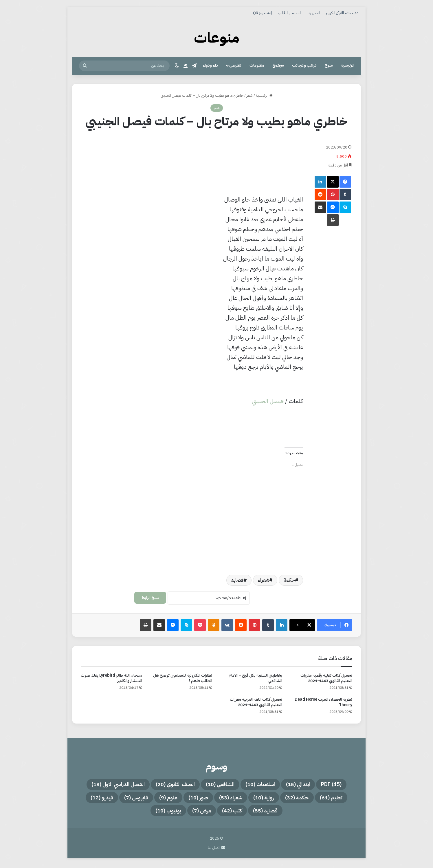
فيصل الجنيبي (268, 401)
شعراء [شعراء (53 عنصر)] (233, 799)
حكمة (289, 580)
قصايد (237, 580)
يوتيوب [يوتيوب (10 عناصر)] (163, 813)
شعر (250, 95)
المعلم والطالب (290, 13)
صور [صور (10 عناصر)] (197, 799)
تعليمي (235, 65)
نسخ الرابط (150, 598)
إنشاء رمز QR (263, 13)
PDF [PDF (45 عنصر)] (344, 785)
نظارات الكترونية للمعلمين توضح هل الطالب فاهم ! (183, 678)
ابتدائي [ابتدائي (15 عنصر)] (307, 785)
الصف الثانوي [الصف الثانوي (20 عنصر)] (171, 785)
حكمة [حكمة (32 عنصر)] (306, 799)
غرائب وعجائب (304, 65)
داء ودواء (210, 65)
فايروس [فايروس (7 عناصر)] (128, 799)
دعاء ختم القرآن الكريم (342, 13)
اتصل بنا (314, 13)
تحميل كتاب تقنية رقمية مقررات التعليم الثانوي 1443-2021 (326, 678)
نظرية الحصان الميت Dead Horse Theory (323, 702)
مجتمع (278, 65)
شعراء (263, 580)
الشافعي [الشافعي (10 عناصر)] (221, 785)
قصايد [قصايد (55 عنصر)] (270, 813)
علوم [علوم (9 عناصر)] (164, 799)
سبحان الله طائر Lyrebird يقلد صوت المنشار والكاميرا (111, 678)
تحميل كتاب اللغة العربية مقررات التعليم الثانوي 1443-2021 (256, 702)
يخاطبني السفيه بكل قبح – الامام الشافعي (255, 678)
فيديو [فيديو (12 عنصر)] (90, 799)
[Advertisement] (192, 153)
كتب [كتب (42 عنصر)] (234, 813)
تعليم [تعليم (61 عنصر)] (343, 799)
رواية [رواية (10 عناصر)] (269, 799)
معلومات (257, 65)
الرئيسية (348, 65)
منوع (329, 65)
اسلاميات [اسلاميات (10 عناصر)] (265, 785)
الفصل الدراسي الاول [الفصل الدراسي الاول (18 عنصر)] (107, 785)
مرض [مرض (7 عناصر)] (200, 813)
